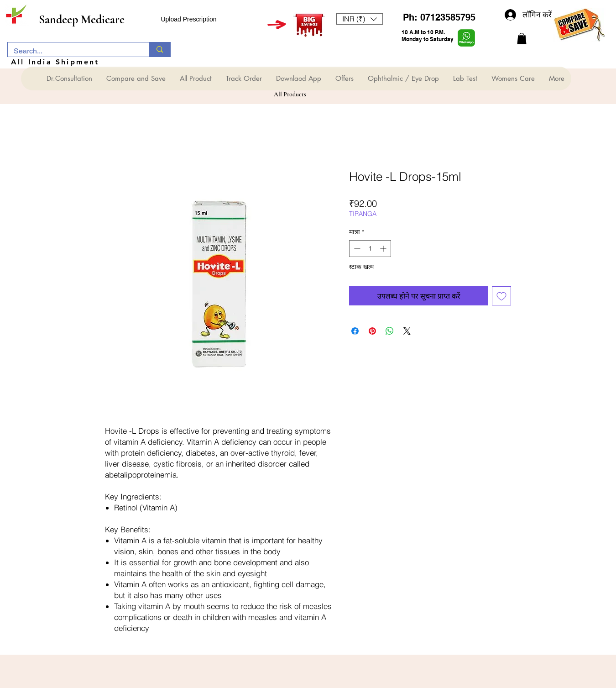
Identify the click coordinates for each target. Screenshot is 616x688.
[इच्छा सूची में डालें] (501, 296)
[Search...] (72, 51)
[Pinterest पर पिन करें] (372, 331)
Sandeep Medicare (82, 19)
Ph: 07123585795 (439, 17)
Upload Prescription (188, 19)
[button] (360, 19)
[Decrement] (356, 249)
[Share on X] (407, 331)
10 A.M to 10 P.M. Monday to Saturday (428, 36)
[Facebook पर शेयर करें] (355, 331)
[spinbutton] (370, 249)
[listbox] (360, 19)
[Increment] (384, 249)
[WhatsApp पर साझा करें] (390, 331)
